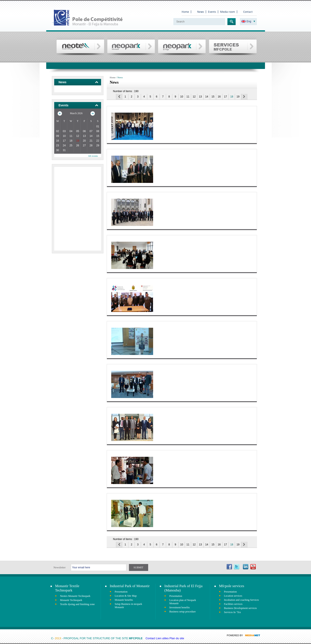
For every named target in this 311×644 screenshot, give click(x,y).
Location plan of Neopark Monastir (183, 602)
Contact (248, 12)
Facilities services (233, 604)
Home (185, 12)
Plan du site (177, 638)
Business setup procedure (182, 612)
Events (212, 12)
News (201, 12)
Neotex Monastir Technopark (75, 596)
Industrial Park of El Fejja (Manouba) (183, 588)
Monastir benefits (124, 600)
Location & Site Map (126, 596)
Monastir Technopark (71, 600)
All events (93, 156)
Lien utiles (162, 638)
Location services (233, 596)
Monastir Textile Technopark (67, 588)
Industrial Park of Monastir (130, 586)
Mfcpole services (232, 586)
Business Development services (240, 608)
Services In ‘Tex (232, 612)
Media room (228, 12)
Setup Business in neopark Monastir (128, 606)
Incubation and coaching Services (241, 600)
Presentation (121, 592)
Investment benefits (179, 607)
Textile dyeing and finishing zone (77, 604)
